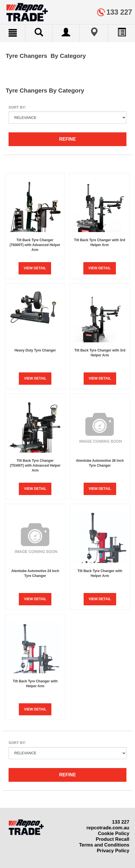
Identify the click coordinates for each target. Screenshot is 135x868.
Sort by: (17, 107)
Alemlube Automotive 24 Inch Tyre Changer (35, 573)
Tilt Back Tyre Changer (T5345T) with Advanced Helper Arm (35, 466)
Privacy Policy (113, 851)
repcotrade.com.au (108, 828)
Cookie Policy (114, 833)
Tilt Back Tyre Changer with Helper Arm (100, 573)
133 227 (121, 822)
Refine (67, 139)
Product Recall (112, 839)
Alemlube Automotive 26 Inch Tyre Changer (100, 463)
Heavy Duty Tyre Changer (35, 350)
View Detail (35, 268)
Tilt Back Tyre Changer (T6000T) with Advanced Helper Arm (35, 245)
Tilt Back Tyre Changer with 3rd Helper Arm (99, 242)
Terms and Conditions (104, 845)
